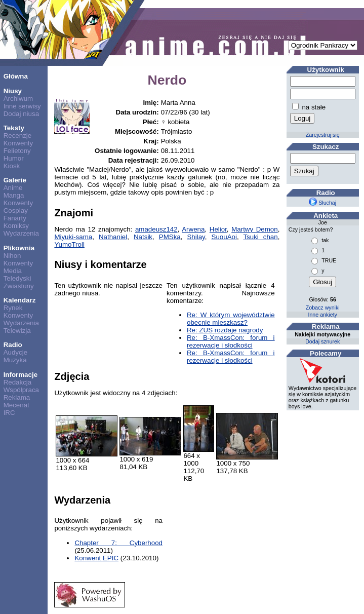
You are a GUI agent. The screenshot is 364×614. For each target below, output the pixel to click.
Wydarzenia (21, 233)
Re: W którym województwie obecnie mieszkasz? (231, 319)
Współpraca (21, 390)
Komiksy (16, 226)
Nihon (12, 256)
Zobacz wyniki (323, 308)
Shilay (196, 237)
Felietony (17, 151)
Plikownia (19, 248)
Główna (16, 76)
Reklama (17, 397)
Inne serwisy (22, 106)
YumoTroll (69, 244)
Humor (14, 158)
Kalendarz (20, 300)
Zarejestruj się (323, 135)
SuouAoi (224, 237)
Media (13, 271)
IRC (9, 413)
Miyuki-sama (73, 237)
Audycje (15, 352)
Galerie (15, 180)
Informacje (21, 375)
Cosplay (16, 210)
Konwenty (18, 143)
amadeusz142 (156, 229)
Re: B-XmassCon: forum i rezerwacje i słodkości (231, 341)
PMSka (170, 237)
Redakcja (18, 382)
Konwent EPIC (96, 558)
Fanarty (15, 218)
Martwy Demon (255, 229)
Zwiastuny (19, 286)
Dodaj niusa (21, 114)
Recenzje (18, 136)
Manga (14, 195)
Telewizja (17, 331)
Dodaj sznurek (322, 341)
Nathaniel (113, 237)
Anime (13, 188)
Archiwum (18, 99)
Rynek (13, 308)
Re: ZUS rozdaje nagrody (225, 330)
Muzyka (15, 360)
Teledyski (17, 278)
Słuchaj (322, 203)
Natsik (143, 237)
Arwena (193, 229)
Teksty (14, 128)
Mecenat (16, 405)
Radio (13, 345)
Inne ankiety (322, 315)
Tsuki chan (260, 237)
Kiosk (12, 166)
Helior (218, 229)
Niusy (13, 91)
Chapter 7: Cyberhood (118, 543)
